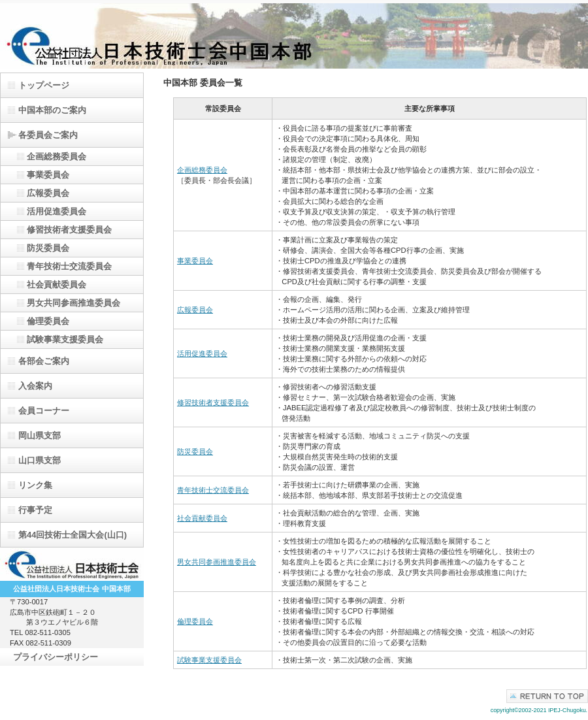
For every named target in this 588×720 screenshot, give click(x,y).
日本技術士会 (72, 565)
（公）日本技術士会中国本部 (294, 36)
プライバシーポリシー (56, 657)
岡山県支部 (40, 435)
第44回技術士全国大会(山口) (73, 535)
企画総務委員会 (202, 170)
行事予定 (35, 510)
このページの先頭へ (547, 696)
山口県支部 (40, 460)
